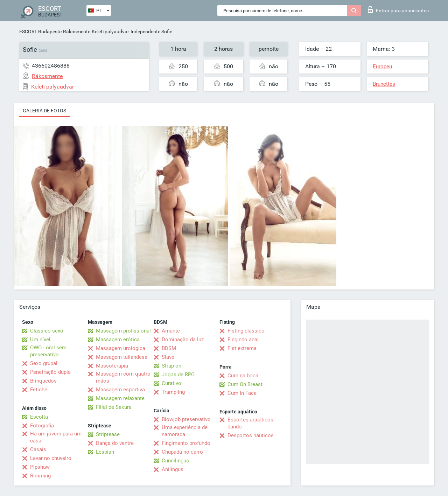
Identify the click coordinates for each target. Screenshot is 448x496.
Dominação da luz (183, 340)
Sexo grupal (44, 363)
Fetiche (39, 390)
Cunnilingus (175, 461)
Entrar (398, 9)
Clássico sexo (47, 331)
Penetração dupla (50, 372)
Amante (171, 331)
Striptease (108, 434)
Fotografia (42, 426)
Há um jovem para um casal (56, 437)
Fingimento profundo (186, 443)
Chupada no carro (182, 452)
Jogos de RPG (178, 375)
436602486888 (51, 66)
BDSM (169, 348)
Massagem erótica (118, 340)
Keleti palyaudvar (110, 32)
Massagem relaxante (120, 398)
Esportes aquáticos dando (250, 423)
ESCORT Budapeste (40, 32)
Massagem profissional (123, 331)
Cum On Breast (245, 384)
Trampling (173, 392)
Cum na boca (243, 376)
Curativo (171, 383)
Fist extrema (242, 348)
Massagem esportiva (120, 390)
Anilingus (173, 469)
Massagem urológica (121, 348)
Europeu (382, 67)
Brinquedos (43, 381)
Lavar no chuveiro (51, 458)
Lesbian (105, 452)
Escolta (39, 417)
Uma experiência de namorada (185, 431)
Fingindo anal (243, 340)
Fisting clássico (246, 331)
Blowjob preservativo (186, 419)
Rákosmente (77, 32)
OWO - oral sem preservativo (48, 351)
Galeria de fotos (44, 111)
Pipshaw (40, 467)
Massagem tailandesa (122, 357)
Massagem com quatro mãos (123, 377)
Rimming (40, 476)
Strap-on (171, 366)
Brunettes (384, 84)
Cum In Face (242, 393)
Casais (38, 449)
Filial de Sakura (114, 407)
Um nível (40, 340)
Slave (168, 357)
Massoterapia (112, 366)
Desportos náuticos (251, 435)
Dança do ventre (115, 443)
